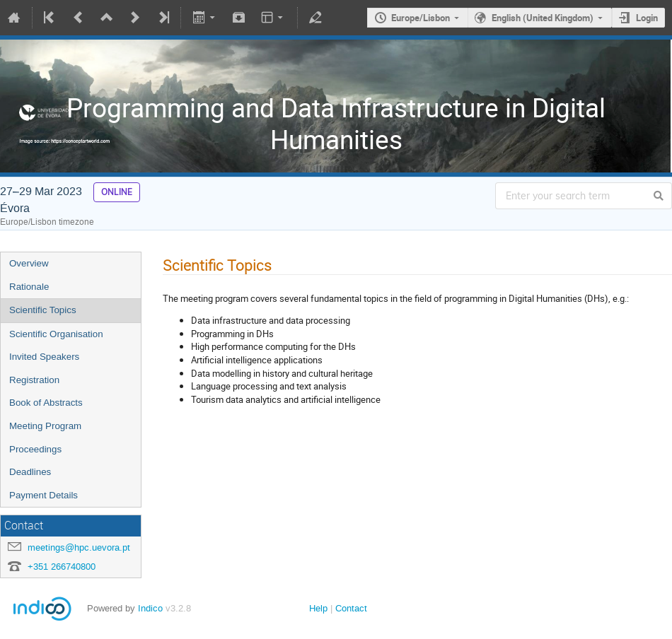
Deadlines (30, 472)
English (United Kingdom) (543, 18)
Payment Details (44, 495)
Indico (150, 608)
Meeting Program (45, 426)
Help (318, 608)
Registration (34, 380)
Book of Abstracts (46, 403)
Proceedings (35, 449)
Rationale (29, 287)
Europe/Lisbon (421, 18)
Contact (351, 608)
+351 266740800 (62, 567)
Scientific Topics (43, 310)
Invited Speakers (44, 357)
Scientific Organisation (56, 334)
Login (647, 18)
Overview (29, 263)
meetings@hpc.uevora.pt (79, 547)
